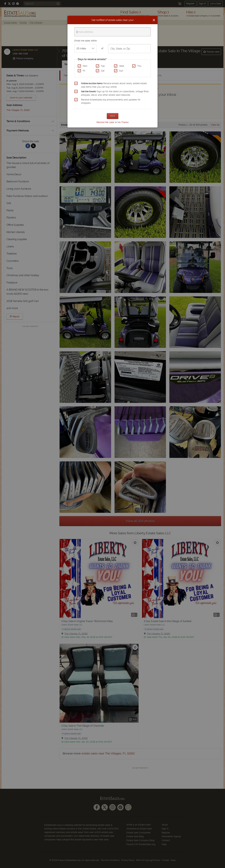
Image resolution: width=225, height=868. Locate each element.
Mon (85, 66)
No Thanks (123, 122)
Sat (103, 71)
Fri (84, 71)
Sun (121, 71)
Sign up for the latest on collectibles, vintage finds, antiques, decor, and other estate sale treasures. (115, 93)
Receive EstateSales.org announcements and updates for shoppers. (111, 101)
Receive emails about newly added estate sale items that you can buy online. (114, 85)
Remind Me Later (105, 122)
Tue (103, 66)
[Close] (154, 20)
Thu (139, 66)
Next (113, 116)
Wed (122, 66)
